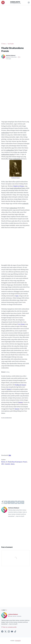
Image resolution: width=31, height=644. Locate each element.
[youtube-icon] (12, 632)
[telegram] (16, 502)
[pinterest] (19, 502)
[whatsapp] (12, 502)
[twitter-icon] (6, 632)
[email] (23, 502)
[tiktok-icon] (15, 632)
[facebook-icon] (2, 632)
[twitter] (9, 502)
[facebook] (6, 502)
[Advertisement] (15, 24)
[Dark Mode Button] (29, 3)
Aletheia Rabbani (13, 614)
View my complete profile (9, 627)
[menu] (3, 3)
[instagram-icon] (9, 632)
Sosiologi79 (15, 2)
